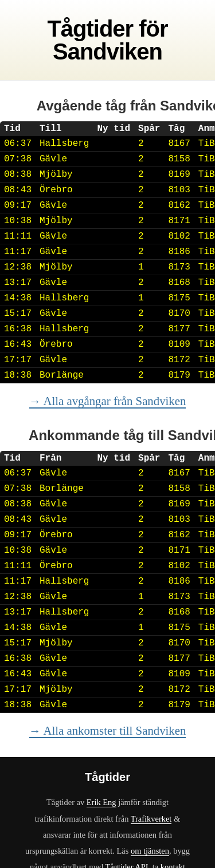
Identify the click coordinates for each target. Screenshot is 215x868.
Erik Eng (101, 802)
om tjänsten (150, 851)
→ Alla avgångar (108, 401)
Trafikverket (151, 819)
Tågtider (90, 29)
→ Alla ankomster (108, 730)
